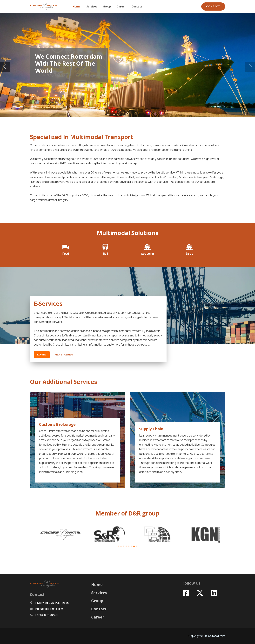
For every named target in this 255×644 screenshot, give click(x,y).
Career (98, 617)
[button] (213, 6)
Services (99, 593)
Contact (99, 609)
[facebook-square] (186, 593)
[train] (105, 247)
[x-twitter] (200, 593)
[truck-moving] (66, 247)
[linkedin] (214, 593)
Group (97, 601)
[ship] (147, 247)
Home (97, 584)
